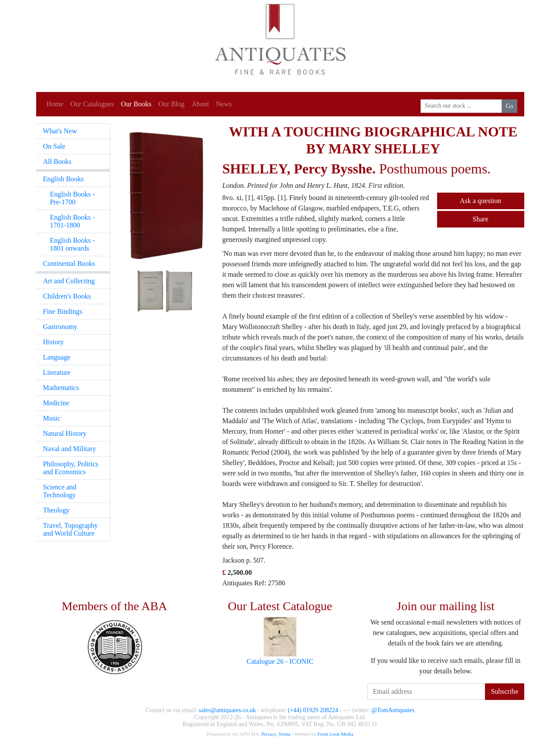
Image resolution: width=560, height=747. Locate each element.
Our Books (136, 104)
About (200, 104)
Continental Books (69, 263)
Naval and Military (70, 449)
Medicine (56, 403)
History (54, 342)
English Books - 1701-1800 (73, 221)
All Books (57, 161)
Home (55, 104)
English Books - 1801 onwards (73, 244)
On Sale (54, 146)
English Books (64, 179)
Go (509, 106)
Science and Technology (60, 491)
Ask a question (480, 201)
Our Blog (171, 104)
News (224, 104)
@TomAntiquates (393, 710)
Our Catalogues (92, 104)
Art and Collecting (69, 281)
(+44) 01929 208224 (313, 710)
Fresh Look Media (335, 734)
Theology (56, 510)
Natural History (65, 433)
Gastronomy (60, 327)
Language (57, 357)
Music (52, 418)
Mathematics (61, 388)
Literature (57, 372)
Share (480, 219)
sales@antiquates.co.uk (227, 710)
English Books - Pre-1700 (73, 198)
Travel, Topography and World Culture (71, 529)
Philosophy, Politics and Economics (71, 468)
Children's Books (67, 296)
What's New (60, 131)
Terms (285, 734)
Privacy (269, 734)
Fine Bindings (63, 311)
